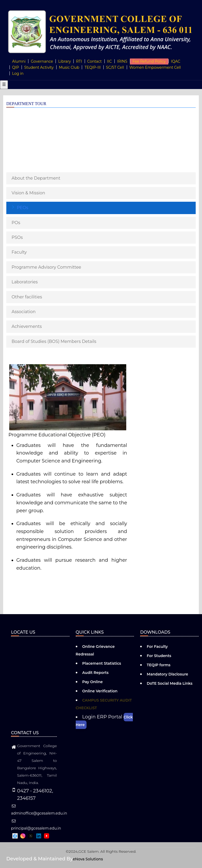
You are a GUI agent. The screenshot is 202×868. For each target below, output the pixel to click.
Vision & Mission (28, 193)
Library (64, 61)
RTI (79, 61)
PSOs (17, 237)
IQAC (176, 61)
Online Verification (100, 691)
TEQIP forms (159, 665)
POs (16, 223)
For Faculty (157, 647)
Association (24, 312)
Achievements (27, 326)
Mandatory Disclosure (167, 674)
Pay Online (93, 682)
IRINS (122, 61)
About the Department (36, 178)
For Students (159, 656)
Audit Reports (95, 673)
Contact (95, 61)
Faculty (19, 252)
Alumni (19, 61)
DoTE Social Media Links (170, 683)
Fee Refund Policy (149, 61)
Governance (42, 61)
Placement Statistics (102, 663)
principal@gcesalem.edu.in (36, 825)
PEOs (22, 208)
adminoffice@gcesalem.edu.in (39, 810)
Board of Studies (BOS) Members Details (54, 341)
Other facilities (27, 297)
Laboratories (25, 282)
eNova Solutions (88, 859)
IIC (109, 61)
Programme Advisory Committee (46, 267)
